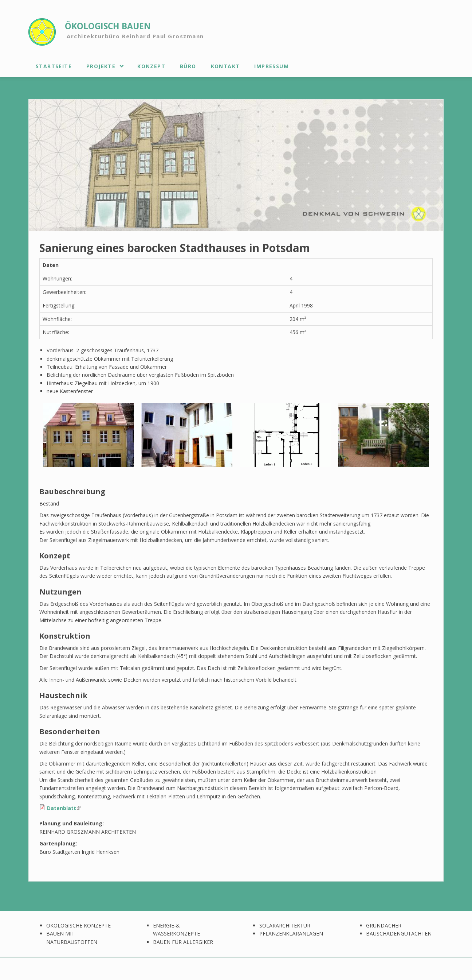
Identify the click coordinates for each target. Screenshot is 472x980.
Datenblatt (64, 808)
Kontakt (225, 66)
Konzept (151, 66)
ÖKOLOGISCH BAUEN (108, 26)
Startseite (54, 66)
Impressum (272, 66)
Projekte (101, 66)
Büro (188, 66)
